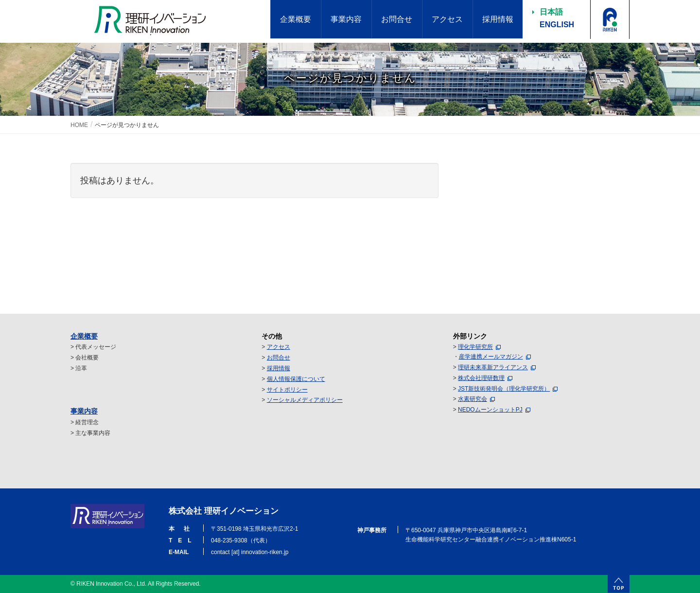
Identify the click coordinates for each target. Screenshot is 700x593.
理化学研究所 (475, 347)
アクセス (279, 347)
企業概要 (84, 336)
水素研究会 (472, 399)
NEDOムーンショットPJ (490, 410)
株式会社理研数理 (481, 378)
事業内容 (84, 411)
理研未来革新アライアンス (493, 367)
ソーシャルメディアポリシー (305, 400)
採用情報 (279, 368)
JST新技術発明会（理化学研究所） (504, 389)
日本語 (551, 12)
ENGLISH (557, 25)
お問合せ (279, 358)
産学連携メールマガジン (491, 357)
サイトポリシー (287, 390)
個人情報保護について (296, 379)
